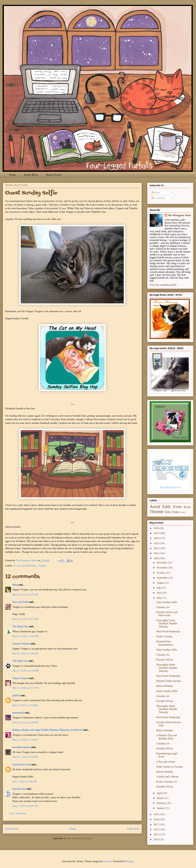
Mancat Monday (165, 686)
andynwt (107, 861)
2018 (157, 819)
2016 (157, 829)
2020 (157, 558)
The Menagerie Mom (179, 215)
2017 (157, 824)
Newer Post (12, 829)
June (159, 593)
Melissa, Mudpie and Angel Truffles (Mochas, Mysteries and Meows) (47, 730)
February (162, 803)
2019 (157, 814)
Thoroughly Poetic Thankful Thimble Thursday (167, 623)
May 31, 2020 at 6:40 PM (25, 723)
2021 (157, 553)
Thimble (157, 512)
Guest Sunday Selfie (167, 602)
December (162, 563)
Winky (183, 512)
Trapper (42, 566)
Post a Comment (18, 813)
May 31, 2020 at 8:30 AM (25, 654)
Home (12, 175)
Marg (15, 585)
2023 (157, 543)
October (161, 573)
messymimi (18, 713)
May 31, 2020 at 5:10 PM (25, 705)
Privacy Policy (54, 175)
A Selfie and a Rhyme (167, 777)
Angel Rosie (31, 175)
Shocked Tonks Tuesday (169, 681)
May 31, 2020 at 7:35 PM (25, 740)
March (160, 798)
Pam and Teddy (21, 602)
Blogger (130, 861)
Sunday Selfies (30, 566)
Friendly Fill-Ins (165, 660)
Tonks (175, 512)
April (160, 793)
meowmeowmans (21, 747)
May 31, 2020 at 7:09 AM (25, 636)
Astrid (155, 507)
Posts (156, 193)
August (161, 583)
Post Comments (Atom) (79, 838)
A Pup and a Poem (166, 762)
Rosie (187, 507)
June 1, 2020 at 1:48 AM (25, 781)
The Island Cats (20, 626)
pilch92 (16, 696)
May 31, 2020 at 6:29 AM (25, 595)
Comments (159, 198)
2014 (157, 839)
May (159, 598)
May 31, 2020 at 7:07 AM (25, 619)
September (163, 578)
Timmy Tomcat (20, 678)
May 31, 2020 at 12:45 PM (26, 688)
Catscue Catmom (21, 644)
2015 (157, 834)
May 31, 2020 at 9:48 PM (25, 757)
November (163, 568)
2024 (157, 538)
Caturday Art (163, 607)
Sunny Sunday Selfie (167, 691)
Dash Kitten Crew (22, 765)
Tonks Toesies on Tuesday (170, 767)
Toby (168, 512)
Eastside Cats (19, 789)
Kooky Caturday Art (167, 782)
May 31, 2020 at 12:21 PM (25, 671)
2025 (157, 533)
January (161, 808)
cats (19, 566)
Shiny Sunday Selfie (167, 650)
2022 (157, 548)
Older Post (133, 829)
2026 (157, 528)
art (14, 566)
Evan (177, 507)
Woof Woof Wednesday (168, 631)
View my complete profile (163, 285)
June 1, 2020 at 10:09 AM (25, 806)
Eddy (167, 507)
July (159, 588)
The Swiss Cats (20, 661)
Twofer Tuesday (164, 636)
